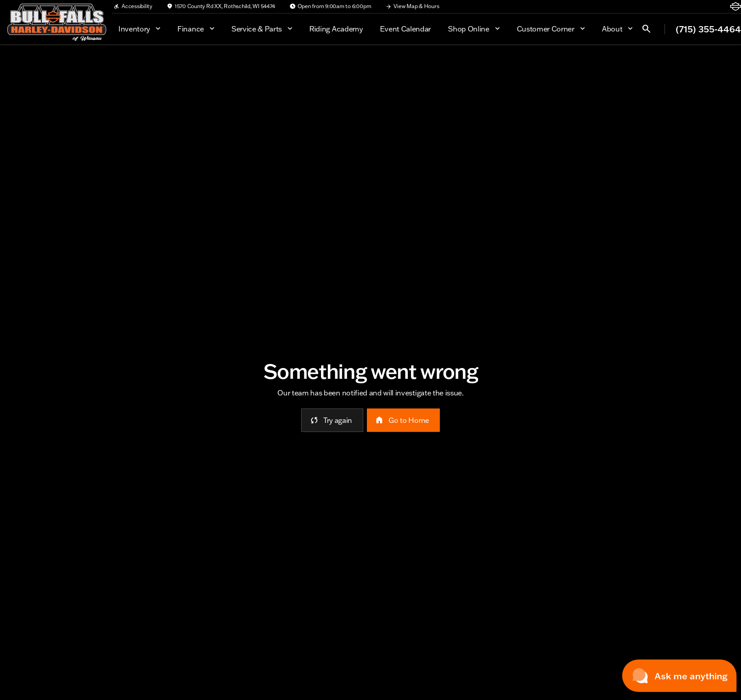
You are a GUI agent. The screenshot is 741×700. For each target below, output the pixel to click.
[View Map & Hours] (412, 6)
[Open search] (646, 29)
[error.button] (332, 420)
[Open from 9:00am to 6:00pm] (330, 6)
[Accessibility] (133, 6)
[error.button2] (403, 420)
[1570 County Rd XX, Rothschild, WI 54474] (221, 6)
